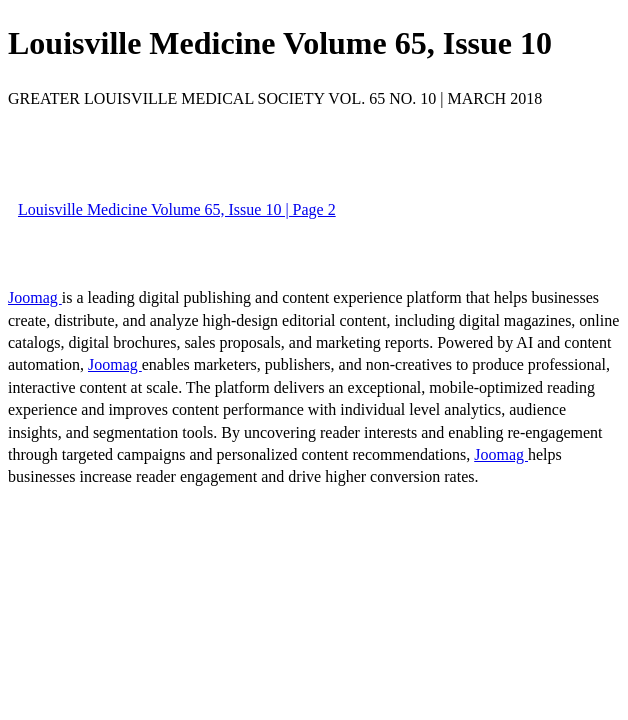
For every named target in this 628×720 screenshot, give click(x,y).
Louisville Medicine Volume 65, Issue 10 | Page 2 (177, 209)
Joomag (35, 297)
